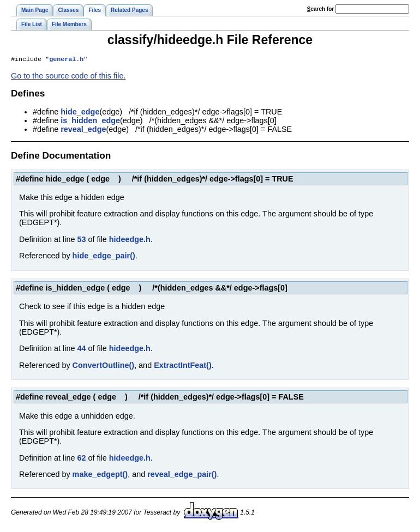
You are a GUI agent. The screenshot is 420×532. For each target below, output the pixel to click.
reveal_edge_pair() (182, 475)
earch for (320, 9)
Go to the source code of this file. (68, 77)
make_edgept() (100, 475)
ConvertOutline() (104, 366)
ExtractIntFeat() (183, 366)
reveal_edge (83, 130)
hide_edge (80, 113)
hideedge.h (130, 240)
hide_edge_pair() (104, 257)
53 (81, 240)
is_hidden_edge (90, 122)
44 (81, 349)
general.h (66, 60)
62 (81, 459)
